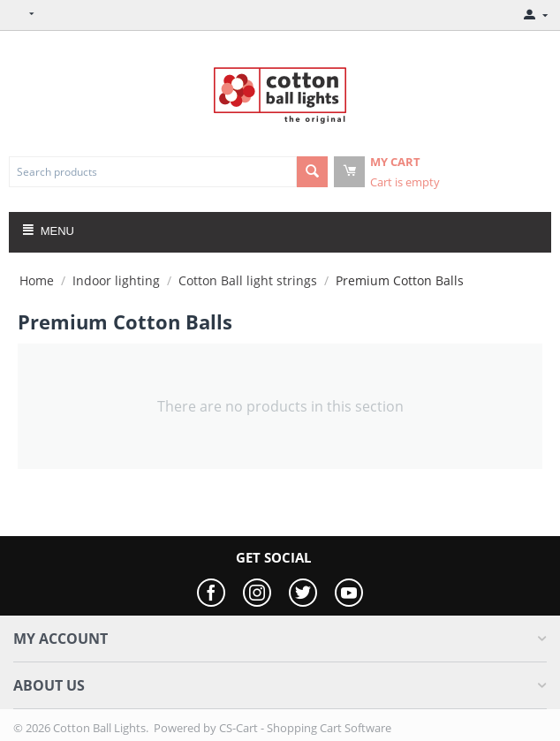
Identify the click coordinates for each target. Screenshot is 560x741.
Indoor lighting (116, 280)
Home (37, 280)
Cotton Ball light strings (248, 280)
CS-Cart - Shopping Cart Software (305, 728)
